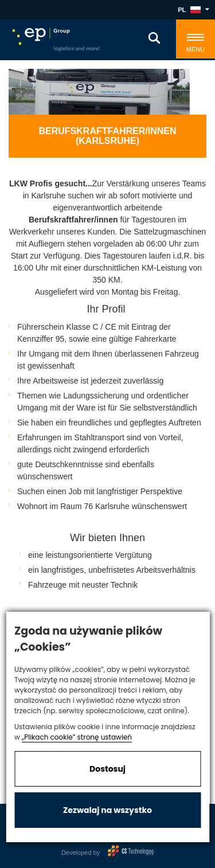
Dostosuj (107, 769)
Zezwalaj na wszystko (107, 810)
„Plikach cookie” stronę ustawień (77, 737)
